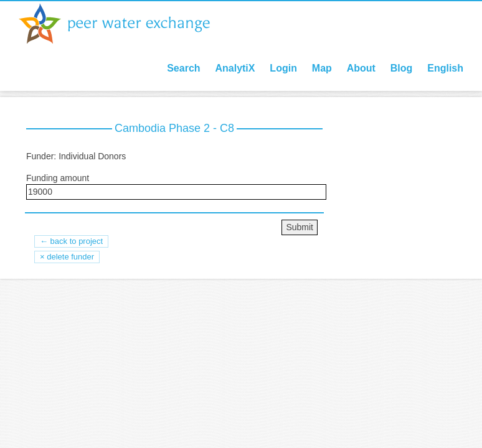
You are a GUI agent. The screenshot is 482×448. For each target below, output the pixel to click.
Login (283, 68)
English (445, 68)
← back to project (71, 241)
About (361, 68)
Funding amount (58, 178)
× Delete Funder (67, 257)
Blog (402, 68)
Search (183, 68)
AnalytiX (235, 68)
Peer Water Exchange (125, 24)
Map (322, 68)
